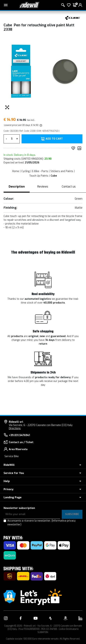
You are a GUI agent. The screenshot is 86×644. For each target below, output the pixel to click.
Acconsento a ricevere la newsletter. (41, 523)
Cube (54, 176)
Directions (15, 428)
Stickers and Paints (62, 171)
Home (16, 171)
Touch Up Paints (39, 176)
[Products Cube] (73, 18)
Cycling (25, 171)
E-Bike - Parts (40, 171)
